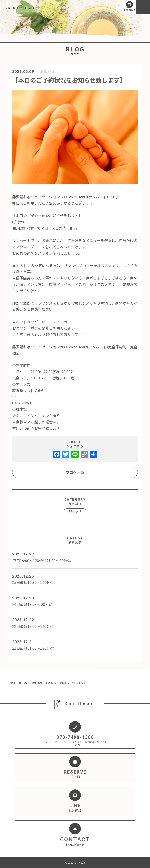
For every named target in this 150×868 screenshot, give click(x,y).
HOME (12, 683)
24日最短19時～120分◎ (75, 601)
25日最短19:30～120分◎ (75, 579)
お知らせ (47, 71)
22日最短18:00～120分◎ (75, 623)
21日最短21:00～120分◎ (75, 645)
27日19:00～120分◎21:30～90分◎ (75, 557)
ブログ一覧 (75, 472)
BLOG (23, 683)
